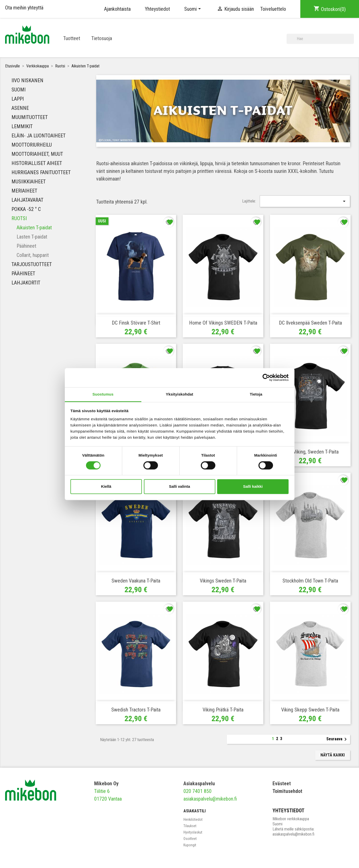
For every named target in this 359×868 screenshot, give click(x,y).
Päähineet (26, 246)
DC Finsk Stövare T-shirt (136, 323)
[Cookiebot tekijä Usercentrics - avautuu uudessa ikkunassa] (266, 377)
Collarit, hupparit (33, 255)
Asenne (20, 108)
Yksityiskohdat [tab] (179, 394)
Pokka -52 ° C (26, 209)
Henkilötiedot (193, 819)
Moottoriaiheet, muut (37, 154)
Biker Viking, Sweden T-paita (310, 452)
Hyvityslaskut (193, 832)
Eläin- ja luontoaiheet (39, 136)
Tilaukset (190, 826)
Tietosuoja (102, 38)
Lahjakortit (26, 283)
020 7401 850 (197, 791)
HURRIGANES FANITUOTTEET (41, 172)
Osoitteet (190, 839)
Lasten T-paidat (32, 237)
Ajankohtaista (117, 9)
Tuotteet (72, 38)
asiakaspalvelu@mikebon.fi (210, 799)
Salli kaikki (253, 487)
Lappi (18, 99)
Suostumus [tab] (103, 394)
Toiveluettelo (273, 9)
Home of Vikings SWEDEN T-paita (223, 323)
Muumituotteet (30, 117)
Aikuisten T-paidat (34, 228)
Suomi (18, 90)
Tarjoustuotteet (32, 264)
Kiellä (106, 487)
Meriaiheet (24, 191)
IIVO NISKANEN (27, 80)
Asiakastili (195, 811)
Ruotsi (19, 218)
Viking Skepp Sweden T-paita (310, 710)
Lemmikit (22, 126)
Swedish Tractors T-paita (136, 710)
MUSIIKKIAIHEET (29, 182)
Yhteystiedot (157, 9)
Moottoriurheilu (32, 145)
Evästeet (282, 783)
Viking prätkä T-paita (223, 710)
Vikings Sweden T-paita (223, 581)
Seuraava (337, 739)
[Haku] (320, 39)
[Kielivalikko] (193, 9)
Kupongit (190, 845)
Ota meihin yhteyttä (24, 8)
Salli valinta (179, 487)
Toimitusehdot (287, 791)
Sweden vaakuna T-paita (136, 581)
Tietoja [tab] (256, 394)
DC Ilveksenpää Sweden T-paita (310, 323)
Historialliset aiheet (37, 163)
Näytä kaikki (333, 755)
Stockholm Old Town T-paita (310, 581)
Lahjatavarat (27, 200)
